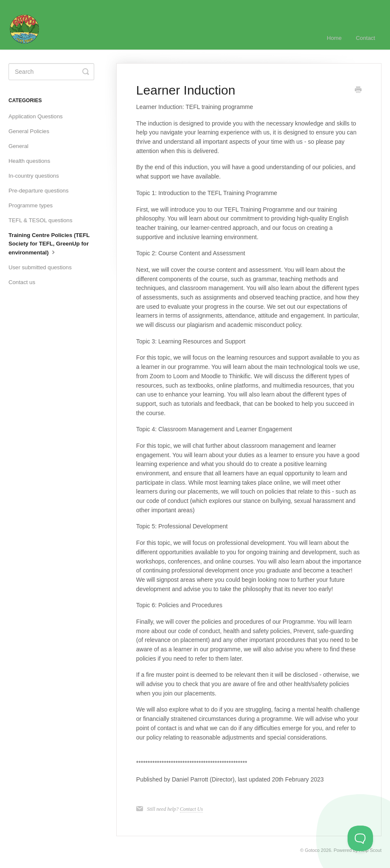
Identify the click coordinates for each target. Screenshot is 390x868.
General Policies (29, 131)
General (18, 146)
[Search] (51, 72)
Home (334, 38)
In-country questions (34, 176)
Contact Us (191, 809)
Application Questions (36, 116)
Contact (366, 38)
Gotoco (312, 850)
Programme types (31, 205)
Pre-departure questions (38, 191)
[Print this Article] (358, 91)
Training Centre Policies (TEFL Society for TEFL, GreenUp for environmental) (49, 244)
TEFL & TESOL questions (41, 220)
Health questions (29, 161)
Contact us (22, 282)
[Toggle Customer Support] (360, 838)
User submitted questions (40, 267)
